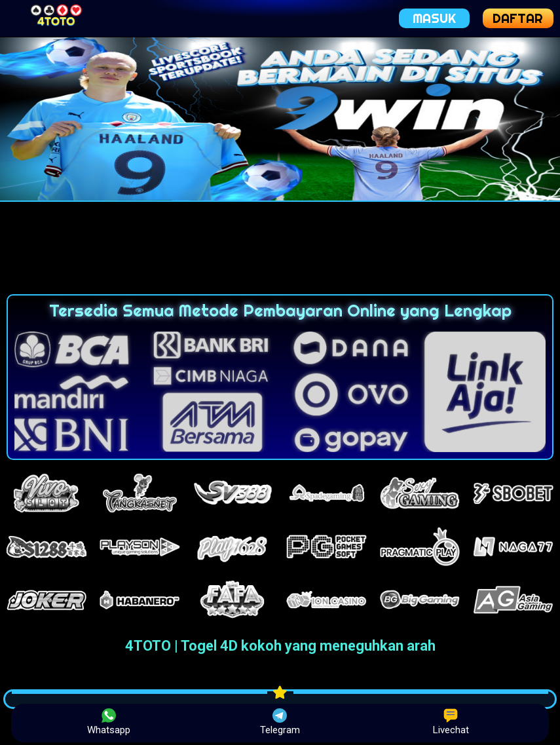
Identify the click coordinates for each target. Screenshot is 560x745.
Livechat (451, 722)
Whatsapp (109, 722)
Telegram (280, 722)
